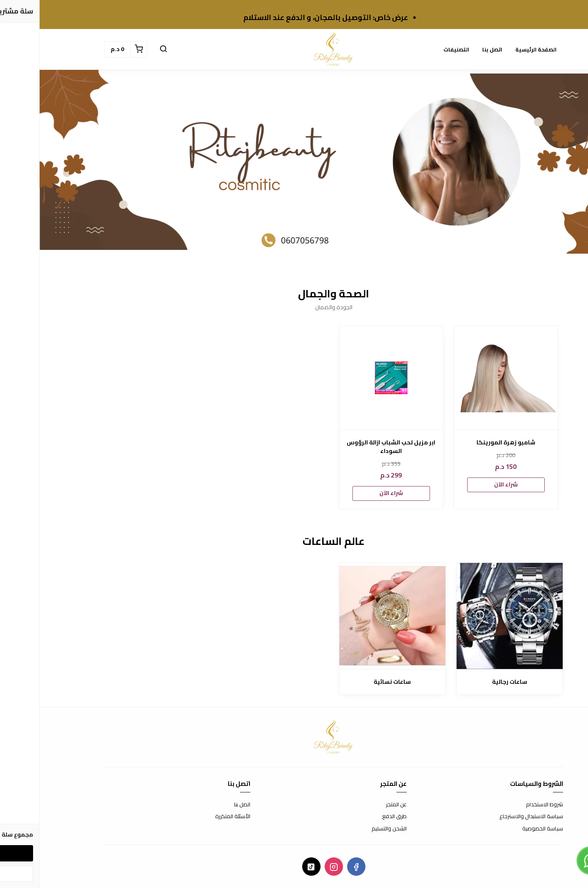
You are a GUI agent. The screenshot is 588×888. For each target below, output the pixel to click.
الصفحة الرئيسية (496, 49)
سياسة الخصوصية (503, 829)
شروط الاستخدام (505, 805)
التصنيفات (417, 49)
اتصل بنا (453, 49)
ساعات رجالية (470, 682)
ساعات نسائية (353, 682)
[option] (466, 417)
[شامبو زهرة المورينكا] (466, 378)
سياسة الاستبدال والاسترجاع (492, 817)
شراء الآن (466, 484)
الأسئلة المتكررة (193, 817)
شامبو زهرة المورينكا (466, 443)
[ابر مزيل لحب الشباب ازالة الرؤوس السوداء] (352, 378)
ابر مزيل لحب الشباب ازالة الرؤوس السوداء (351, 447)
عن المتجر (357, 805)
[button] (124, 49)
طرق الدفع (355, 817)
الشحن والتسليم (350, 829)
